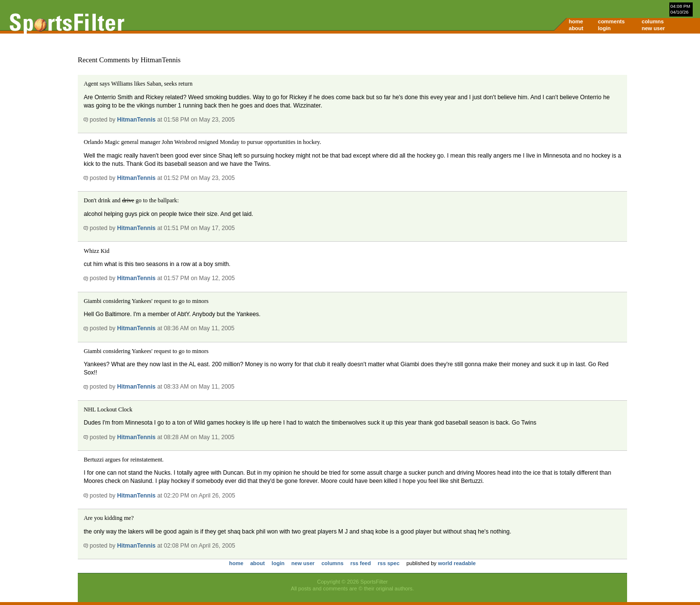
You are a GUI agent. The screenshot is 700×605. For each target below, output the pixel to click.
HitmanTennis (136, 120)
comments (611, 21)
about (576, 28)
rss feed (361, 563)
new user (653, 28)
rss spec (389, 563)
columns (653, 21)
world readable (457, 563)
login (604, 28)
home (576, 21)
